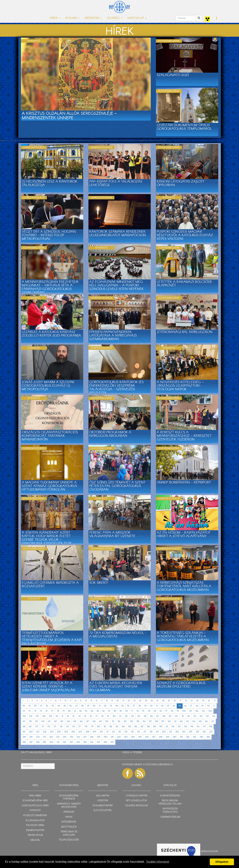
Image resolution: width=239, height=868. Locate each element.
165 (200, 721)
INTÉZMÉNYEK (69, 822)
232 (51, 737)
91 (132, 711)
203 (52, 732)
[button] (217, 18)
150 (107, 721)
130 (176, 716)
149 (100, 721)
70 (208, 706)
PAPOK (69, 817)
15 (91, 701)
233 (58, 737)
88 (115, 711)
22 (129, 701)
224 (191, 732)
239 (98, 737)
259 (44, 742)
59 (145, 706)
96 (161, 711)
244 (133, 737)
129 (170, 716)
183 (117, 727)
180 (99, 727)
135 (207, 716)
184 (123, 727)
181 (105, 727)
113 (74, 716)
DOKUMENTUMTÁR (103, 806)
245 (140, 737)
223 (184, 732)
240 (105, 737)
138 (30, 721)
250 (175, 737)
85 (98, 711)
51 (100, 706)
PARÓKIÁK (69, 812)
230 (38, 737)
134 (201, 716)
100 (184, 711)
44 (59, 706)
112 (68, 716)
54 (117, 706)
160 (169, 721)
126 (151, 716)
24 (140, 701)
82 (80, 711)
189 (154, 727)
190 (161, 727)
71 (214, 706)
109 (50, 716)
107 (37, 716)
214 (126, 732)
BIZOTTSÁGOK (69, 827)
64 (174, 706)
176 (74, 727)
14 (86, 701)
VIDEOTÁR (103, 801)
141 (49, 721)
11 (71, 701)
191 (167, 727)
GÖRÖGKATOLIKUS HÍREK (35, 806)
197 (204, 727)
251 (181, 737)
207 (80, 732)
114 (79, 716)
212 (113, 732)
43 (53, 706)
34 (197, 701)
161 (175, 721)
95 (155, 711)
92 (138, 711)
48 (82, 706)
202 (45, 732)
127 (158, 716)
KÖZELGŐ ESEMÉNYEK (35, 816)
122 (126, 716)
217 (145, 732)
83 (86, 711)
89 (121, 711)
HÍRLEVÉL (35, 840)
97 (166, 711)
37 (215, 701)
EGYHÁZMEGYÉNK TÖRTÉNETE (69, 797)
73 (29, 711)
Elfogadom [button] (222, 862)
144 (68, 721)
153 (125, 721)
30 (175, 701)
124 (139, 716)
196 (198, 727)
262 (65, 742)
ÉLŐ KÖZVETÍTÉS (103, 810)
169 (30, 727)
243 (126, 737)
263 (71, 742)
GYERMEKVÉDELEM (170, 817)
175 (67, 727)
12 (76, 701)
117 (97, 716)
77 (52, 711)
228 (24, 737)
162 (181, 721)
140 (43, 721)
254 (201, 737)
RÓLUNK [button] (72, 18)
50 (94, 706)
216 (139, 732)
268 (105, 742)
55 (123, 706)
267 (98, 742)
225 (197, 732)
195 (192, 727)
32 (186, 701)
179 (92, 727)
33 (192, 701)
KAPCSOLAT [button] (137, 18)
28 (163, 701)
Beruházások (210, 851)
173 (55, 727)
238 (92, 737)
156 (144, 721)
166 (206, 721)
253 (195, 737)
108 (44, 716)
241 (112, 737)
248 (161, 737)
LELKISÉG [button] (114, 18)
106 (31, 716)
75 (41, 711)
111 (62, 716)
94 (149, 711)
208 (87, 732)
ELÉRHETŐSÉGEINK (170, 796)
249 (168, 737)
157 (150, 721)
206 (73, 732)
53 (111, 706)
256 (24, 742)
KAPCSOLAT (170, 785)
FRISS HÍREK (35, 796)
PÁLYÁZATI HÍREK (35, 825)
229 (31, 737)
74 (35, 711)
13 (81, 701)
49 (88, 706)
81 (75, 711)
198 (211, 727)
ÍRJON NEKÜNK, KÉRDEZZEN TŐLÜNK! (170, 802)
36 (209, 701)
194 (186, 727)
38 (24, 706)
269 (112, 742)
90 (127, 711)
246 (147, 737)
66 (185, 706)
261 (58, 742)
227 (211, 732)
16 (96, 701)
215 (132, 732)
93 (143, 711)
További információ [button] (158, 862)
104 (210, 711)
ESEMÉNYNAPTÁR (35, 830)
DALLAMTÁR (103, 796)
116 (91, 716)
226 (204, 732)
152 (119, 721)
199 (24, 732)
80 (69, 711)
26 (152, 701)
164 (194, 721)
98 (172, 711)
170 (37, 727)
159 (163, 721)
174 (61, 727)
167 (213, 721)
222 (177, 732)
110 (57, 716)
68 (197, 706)
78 (58, 711)
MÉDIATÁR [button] (93, 18)
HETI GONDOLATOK (136, 801)
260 (51, 742)
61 (157, 706)
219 (157, 732)
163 (188, 721)
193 (179, 727)
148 (94, 721)
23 (134, 701)
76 (46, 711)
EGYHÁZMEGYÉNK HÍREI (35, 801)
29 (169, 701)
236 (78, 737)
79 (64, 711)
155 (138, 721)
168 (24, 727)
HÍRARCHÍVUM (35, 835)
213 (120, 732)
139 (36, 721)
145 (75, 721)
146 (81, 721)
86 (103, 711)
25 (146, 701)
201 (38, 732)
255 (208, 737)
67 (191, 706)
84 (92, 711)
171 (43, 727)
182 (111, 727)
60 (151, 706)
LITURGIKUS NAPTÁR (136, 796)
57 (134, 706)
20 (118, 701)
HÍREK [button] (55, 18)
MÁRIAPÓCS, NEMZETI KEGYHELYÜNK (69, 806)
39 (29, 706)
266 (92, 742)
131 (183, 716)
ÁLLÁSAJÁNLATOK (35, 821)
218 (151, 732)
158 (157, 721)
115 (85, 716)
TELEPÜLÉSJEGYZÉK (69, 840)
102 (197, 711)
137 (24, 721)
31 (180, 701)
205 (66, 732)
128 (164, 716)
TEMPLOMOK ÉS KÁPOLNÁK (69, 833)
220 (164, 732)
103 (203, 711)
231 (45, 737)
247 (154, 737)
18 (107, 701)
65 (180, 706)
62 (162, 706)
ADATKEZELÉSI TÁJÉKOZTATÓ (170, 810)
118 (102, 716)
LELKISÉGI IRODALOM (136, 806)
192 (173, 727)
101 (191, 711)
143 (62, 721)
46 (71, 706)
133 (195, 716)
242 (119, 737)
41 (41, 706)
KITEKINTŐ (35, 810)
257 (31, 742)
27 (157, 701)
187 (142, 727)
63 (168, 706)
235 (71, 737)
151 (113, 721)
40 (35, 706)
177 (80, 727)
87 (109, 711)
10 (66, 701)
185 (130, 727)
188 (148, 727)
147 (88, 721)
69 (202, 706)
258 (38, 742)
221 (171, 732)
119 (108, 716)
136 (214, 716)
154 (132, 721)
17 (102, 701)
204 (59, 732)
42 (47, 706)
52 (105, 706)
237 (85, 737)
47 (76, 706)
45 (65, 706)
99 (178, 711)
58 (140, 706)
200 (31, 732)
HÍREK (49, 753)
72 (24, 711)
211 (107, 732)
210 (101, 732)
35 (203, 701)
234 (65, 737)
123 (132, 716)
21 (123, 701)
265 (85, 742)
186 (136, 727)
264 (78, 742)
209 (94, 732)
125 (145, 716)
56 (128, 706)
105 (24, 716)
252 (188, 737)
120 (114, 716)
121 (120, 716)
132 (189, 716)
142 (55, 721)
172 (49, 727)
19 (112, 701)
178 (86, 727)
